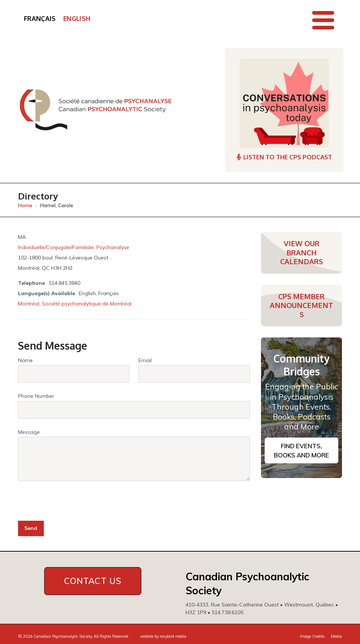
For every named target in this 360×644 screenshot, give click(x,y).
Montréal (29, 304)
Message (29, 432)
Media (336, 636)
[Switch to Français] (40, 19)
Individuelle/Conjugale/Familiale (56, 247)
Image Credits (312, 636)
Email (145, 360)
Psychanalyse (113, 247)
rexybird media (173, 636)
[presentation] (74, 498)
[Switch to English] (77, 19)
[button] (323, 20)
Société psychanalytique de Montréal (87, 304)
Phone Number (36, 396)
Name (25, 360)
